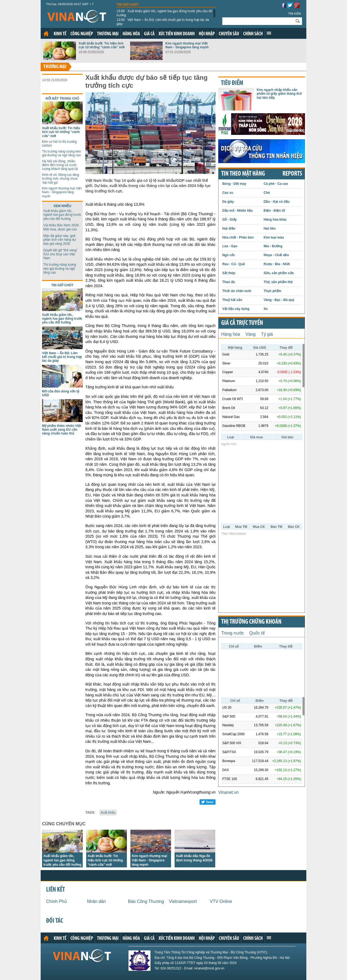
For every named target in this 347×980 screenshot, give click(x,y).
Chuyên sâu (229, 34)
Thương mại (108, 34)
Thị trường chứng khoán (251, 622)
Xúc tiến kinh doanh (177, 34)
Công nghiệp (82, 34)
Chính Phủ (57, 901)
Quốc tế (257, 633)
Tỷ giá (267, 334)
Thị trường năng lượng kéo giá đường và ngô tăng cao (61, 153)
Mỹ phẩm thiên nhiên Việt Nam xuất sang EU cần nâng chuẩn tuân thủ (62, 430)
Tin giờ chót (128, 5)
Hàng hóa (131, 34)
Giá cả (149, 34)
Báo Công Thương (146, 901)
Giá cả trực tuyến (242, 323)
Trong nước (233, 633)
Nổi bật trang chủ (62, 99)
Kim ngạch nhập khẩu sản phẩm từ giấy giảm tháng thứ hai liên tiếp (279, 94)
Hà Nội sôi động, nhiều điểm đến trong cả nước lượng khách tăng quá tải (60, 165)
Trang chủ (46, 34)
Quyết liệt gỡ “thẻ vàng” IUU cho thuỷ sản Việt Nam (60, 254)
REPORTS (292, 174)
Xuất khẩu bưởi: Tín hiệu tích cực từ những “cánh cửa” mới (102, 45)
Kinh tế (60, 34)
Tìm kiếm (294, 14)
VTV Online (221, 901)
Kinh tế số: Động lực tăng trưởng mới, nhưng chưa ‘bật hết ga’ (60, 179)
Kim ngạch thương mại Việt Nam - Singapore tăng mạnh (187, 45)
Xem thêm (269, 33)
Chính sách (253, 34)
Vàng (250, 334)
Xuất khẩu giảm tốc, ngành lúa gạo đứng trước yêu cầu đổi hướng (165, 13)
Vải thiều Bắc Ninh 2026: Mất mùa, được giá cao (61, 227)
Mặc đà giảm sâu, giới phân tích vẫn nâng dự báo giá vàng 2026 (60, 240)
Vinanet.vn (228, 792)
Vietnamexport (183, 901)
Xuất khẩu (108, 813)
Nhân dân (96, 901)
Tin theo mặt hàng (243, 174)
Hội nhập (207, 34)
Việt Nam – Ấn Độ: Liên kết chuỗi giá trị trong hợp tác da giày (163, 22)
